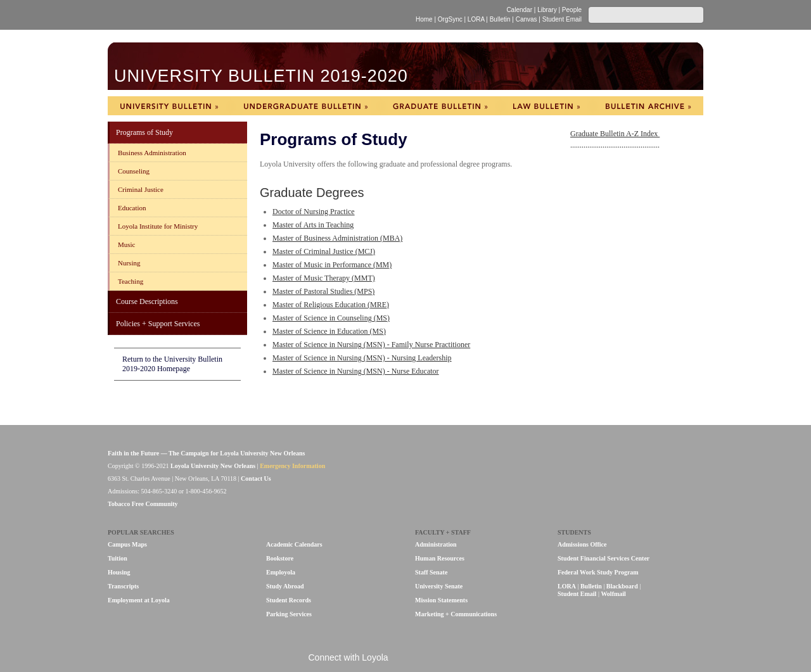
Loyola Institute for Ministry (158, 226)
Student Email (562, 19)
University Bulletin (169, 106)
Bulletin (500, 19)
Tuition (118, 558)
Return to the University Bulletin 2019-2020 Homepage (172, 364)
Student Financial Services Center (603, 558)
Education (132, 208)
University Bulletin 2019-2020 (261, 75)
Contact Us (256, 479)
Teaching (131, 281)
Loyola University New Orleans (218, 15)
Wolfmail (613, 594)
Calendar (519, 10)
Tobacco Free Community (143, 504)
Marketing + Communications (456, 614)
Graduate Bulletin (440, 106)
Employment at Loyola (139, 600)
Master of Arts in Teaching (313, 225)
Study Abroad (285, 586)
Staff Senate (431, 572)
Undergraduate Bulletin (305, 106)
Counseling (134, 171)
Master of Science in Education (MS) (329, 331)
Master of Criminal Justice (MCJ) (324, 251)
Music (127, 244)
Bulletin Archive (648, 106)
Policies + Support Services (158, 324)
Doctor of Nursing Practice (314, 212)
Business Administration (152, 153)
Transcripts (123, 586)
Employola (281, 572)
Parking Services (289, 614)
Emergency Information (292, 466)
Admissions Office (582, 544)
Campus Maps (127, 544)
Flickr (429, 658)
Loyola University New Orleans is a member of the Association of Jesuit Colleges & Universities (676, 473)
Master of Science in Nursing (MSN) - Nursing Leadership (362, 358)
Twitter (450, 658)
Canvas (527, 19)
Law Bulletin (546, 106)
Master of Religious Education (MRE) (331, 305)
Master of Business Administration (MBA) (337, 238)
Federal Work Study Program (598, 572)
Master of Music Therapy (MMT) (324, 278)
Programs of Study (144, 132)
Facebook (407, 658)
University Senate (439, 586)
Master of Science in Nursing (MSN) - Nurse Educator (356, 371)
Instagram (471, 658)
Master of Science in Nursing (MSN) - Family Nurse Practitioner (371, 345)
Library (547, 10)
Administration (436, 544)
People (572, 10)
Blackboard (622, 586)
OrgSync (450, 19)
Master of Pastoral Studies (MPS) (323, 291)
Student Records (289, 600)
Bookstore (280, 558)
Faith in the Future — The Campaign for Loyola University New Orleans (206, 453)
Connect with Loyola (348, 657)
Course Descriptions (147, 301)
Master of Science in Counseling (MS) (331, 318)
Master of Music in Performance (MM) (332, 265)
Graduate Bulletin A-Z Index (615, 134)
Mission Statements (441, 600)
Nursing (129, 263)
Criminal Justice (141, 189)
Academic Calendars (294, 544)
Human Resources (440, 558)
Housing (119, 572)
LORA (476, 19)
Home (424, 19)
